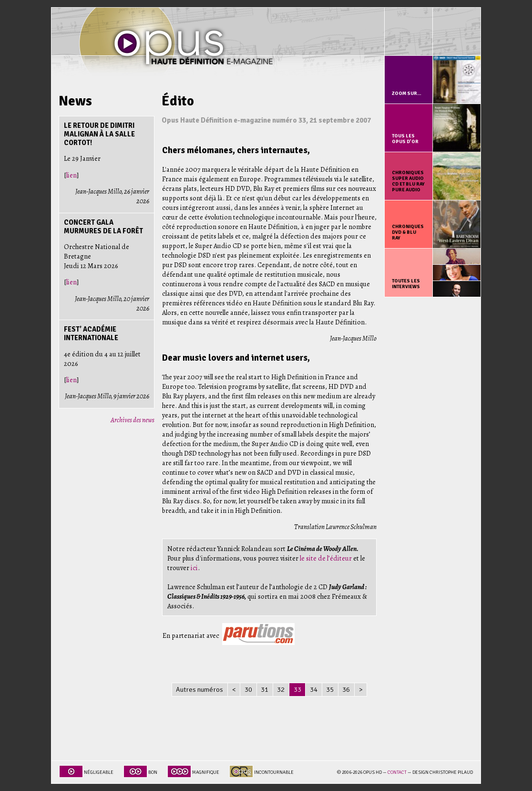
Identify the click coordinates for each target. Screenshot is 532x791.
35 (330, 689)
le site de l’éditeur (326, 558)
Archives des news (133, 420)
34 (314, 689)
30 (248, 689)
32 (281, 689)
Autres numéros (199, 689)
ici (194, 568)
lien (72, 175)
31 (265, 689)
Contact (397, 772)
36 (346, 689)
